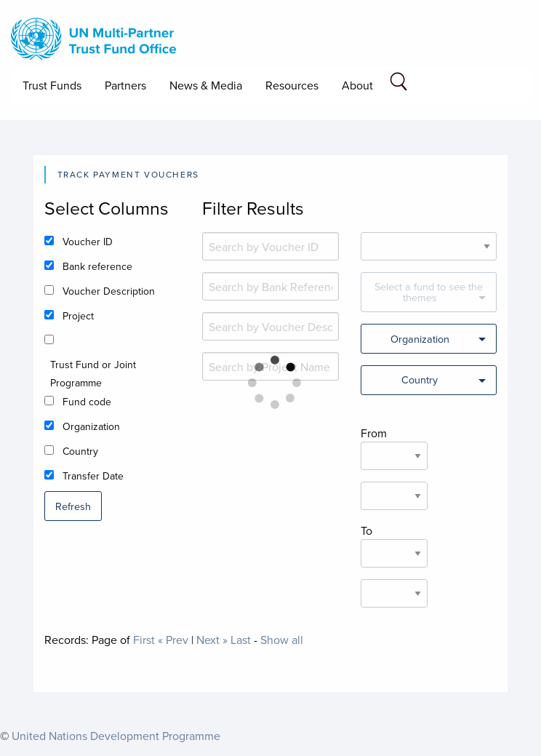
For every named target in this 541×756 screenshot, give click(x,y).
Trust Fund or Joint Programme (93, 374)
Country (80, 451)
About (357, 85)
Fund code (87, 402)
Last (241, 640)
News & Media (206, 85)
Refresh (73, 506)
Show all (282, 640)
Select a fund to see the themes (429, 291)
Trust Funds (52, 85)
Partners (125, 85)
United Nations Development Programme (116, 736)
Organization (91, 426)
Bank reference (97, 266)
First (144, 640)
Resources (292, 85)
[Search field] (398, 84)
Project (78, 316)
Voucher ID (88, 242)
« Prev (173, 640)
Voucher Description (109, 291)
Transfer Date (93, 476)
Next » (212, 640)
